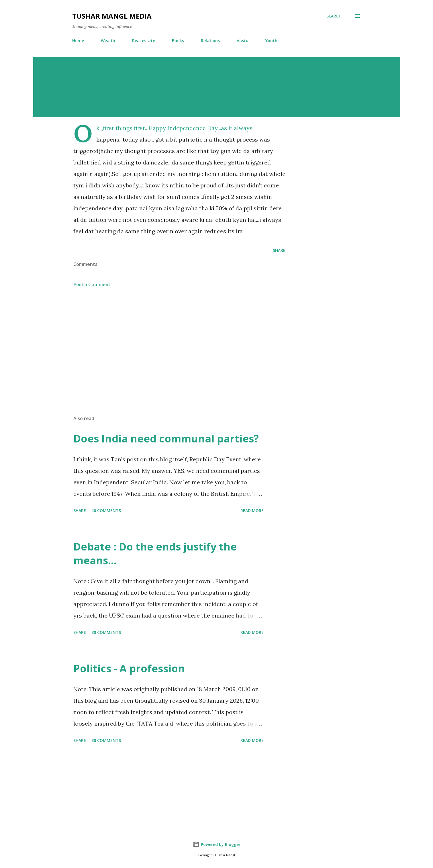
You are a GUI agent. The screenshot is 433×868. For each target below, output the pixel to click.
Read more (252, 511)
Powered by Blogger (217, 844)
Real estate (144, 41)
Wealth (108, 41)
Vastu (243, 41)
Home (78, 41)
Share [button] (279, 250)
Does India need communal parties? (166, 439)
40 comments (106, 511)
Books (178, 41)
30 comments (106, 632)
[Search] (334, 16)
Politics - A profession (129, 668)
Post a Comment (92, 284)
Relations (210, 41)
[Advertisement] (170, 344)
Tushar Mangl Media (112, 16)
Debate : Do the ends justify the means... (155, 553)
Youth (271, 41)
